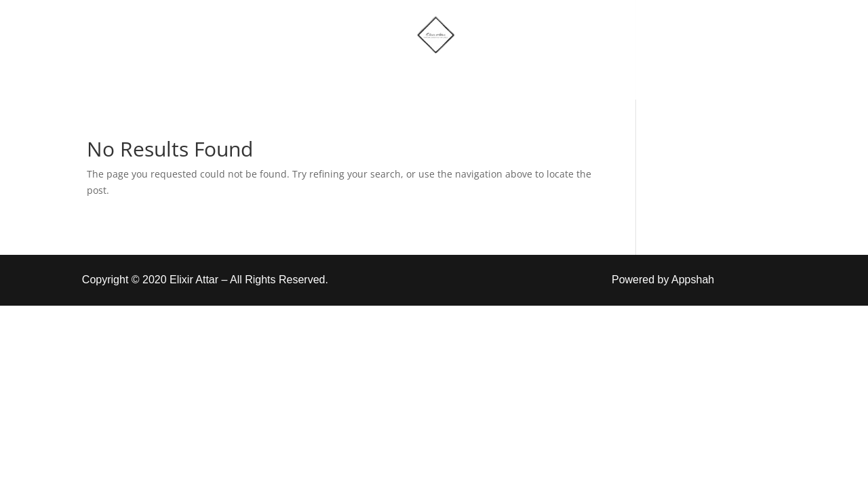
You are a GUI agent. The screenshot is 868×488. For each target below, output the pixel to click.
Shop (356, 77)
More (416, 77)
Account (496, 77)
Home (294, 77)
